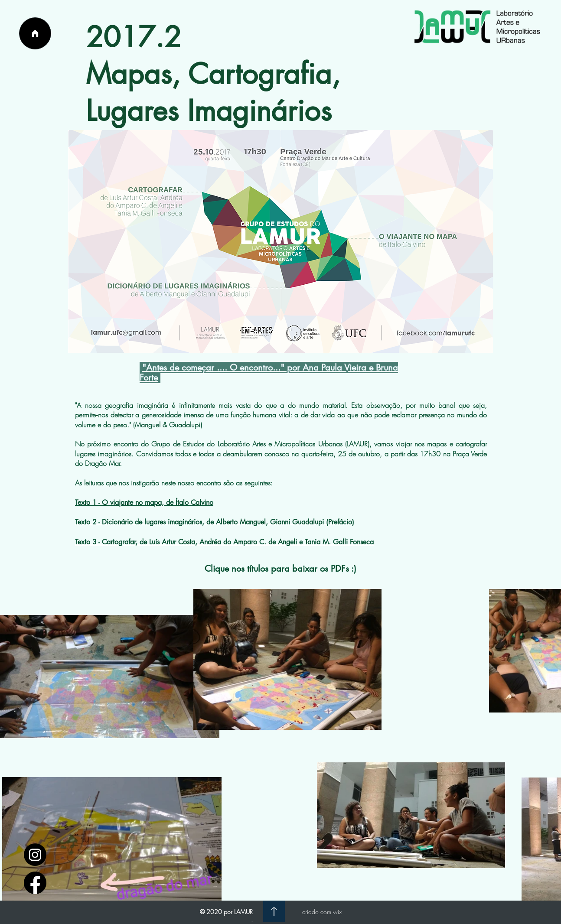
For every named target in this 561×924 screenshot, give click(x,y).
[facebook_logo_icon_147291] (35, 883)
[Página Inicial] (35, 33)
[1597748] (35, 855)
